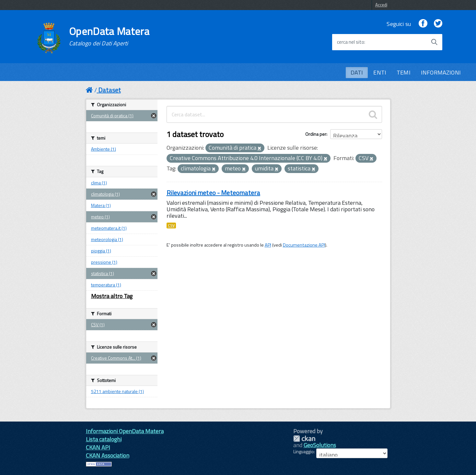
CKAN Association (108, 455)
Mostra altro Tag (112, 296)
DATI (357, 72)
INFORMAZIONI (441, 72)
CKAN (304, 439)
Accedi (381, 5)
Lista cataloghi (104, 439)
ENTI (380, 72)
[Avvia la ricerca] (434, 42)
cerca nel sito (351, 42)
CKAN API (98, 447)
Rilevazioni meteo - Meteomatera (213, 193)
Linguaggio (303, 452)
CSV (171, 226)
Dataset (110, 90)
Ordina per (316, 134)
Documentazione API (304, 245)
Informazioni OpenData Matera (125, 431)
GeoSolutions (320, 445)
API (268, 245)
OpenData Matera (109, 36)
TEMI (404, 72)
